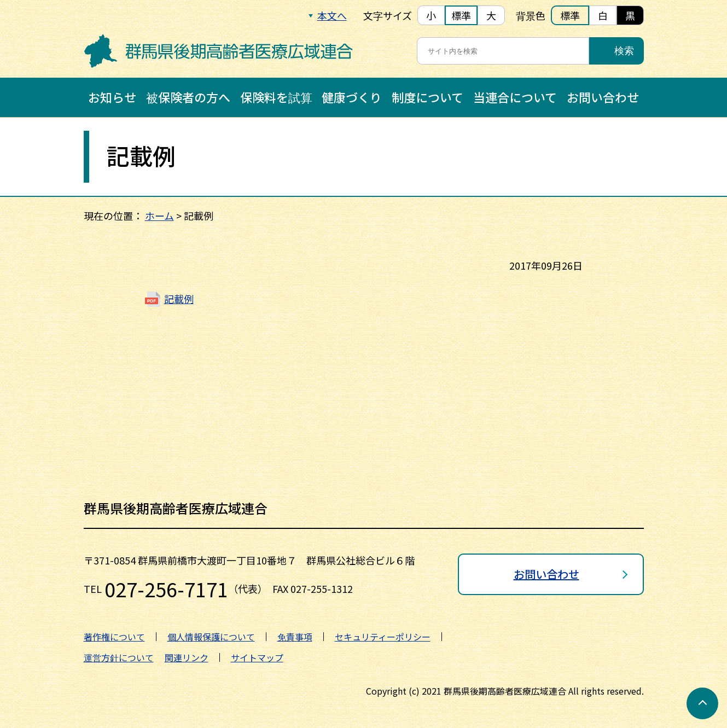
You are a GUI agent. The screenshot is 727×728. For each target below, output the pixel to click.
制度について (428, 97)
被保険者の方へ (188, 97)
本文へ (332, 15)
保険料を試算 (276, 97)
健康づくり (352, 97)
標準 (461, 15)
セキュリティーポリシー (383, 637)
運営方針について (119, 657)
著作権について (114, 637)
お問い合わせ (603, 97)
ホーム (159, 216)
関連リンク (187, 657)
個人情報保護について (211, 637)
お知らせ (112, 97)
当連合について (515, 97)
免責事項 (295, 637)
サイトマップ (257, 657)
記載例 (179, 299)
